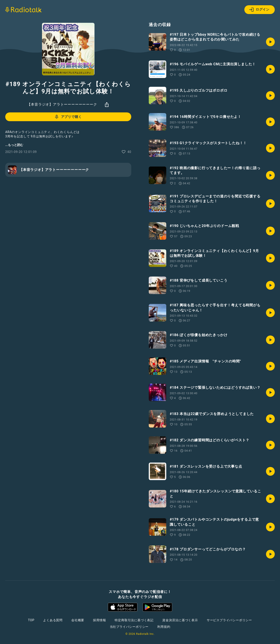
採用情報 (99, 620)
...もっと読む (14, 145)
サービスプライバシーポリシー (229, 620)
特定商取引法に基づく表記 (134, 620)
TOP (31, 620)
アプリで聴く (68, 117)
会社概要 (78, 620)
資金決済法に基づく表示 (180, 620)
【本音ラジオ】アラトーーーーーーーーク (62, 104)
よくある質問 (53, 620)
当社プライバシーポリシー (129, 627)
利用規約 (164, 627)
